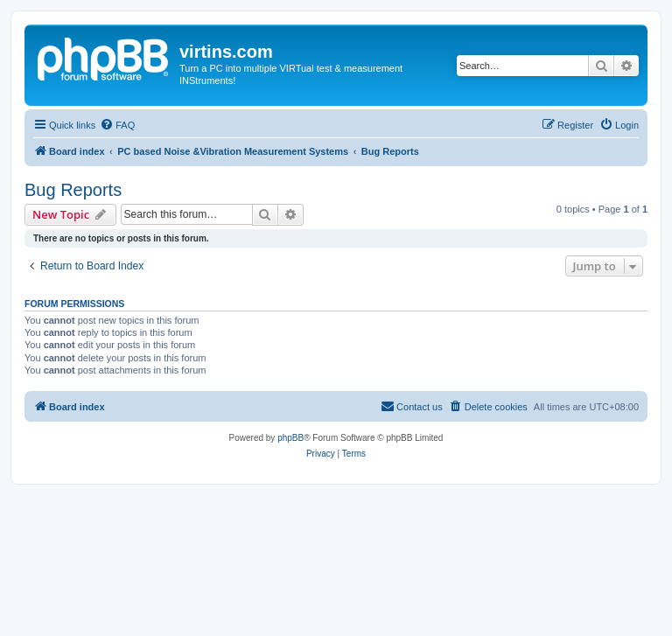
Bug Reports (73, 190)
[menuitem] (117, 125)
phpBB (290, 438)
